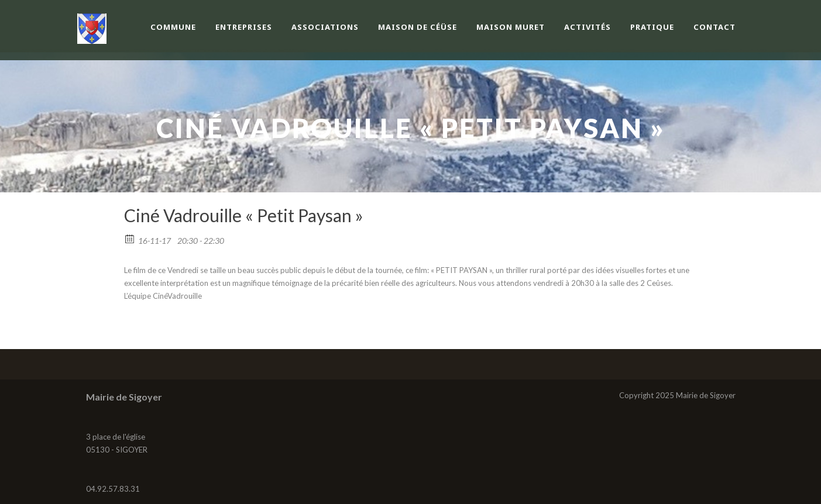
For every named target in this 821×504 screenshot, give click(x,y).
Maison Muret (511, 27)
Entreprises (244, 27)
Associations (325, 27)
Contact (714, 27)
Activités (588, 27)
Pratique (652, 27)
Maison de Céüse (418, 27)
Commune (173, 27)
